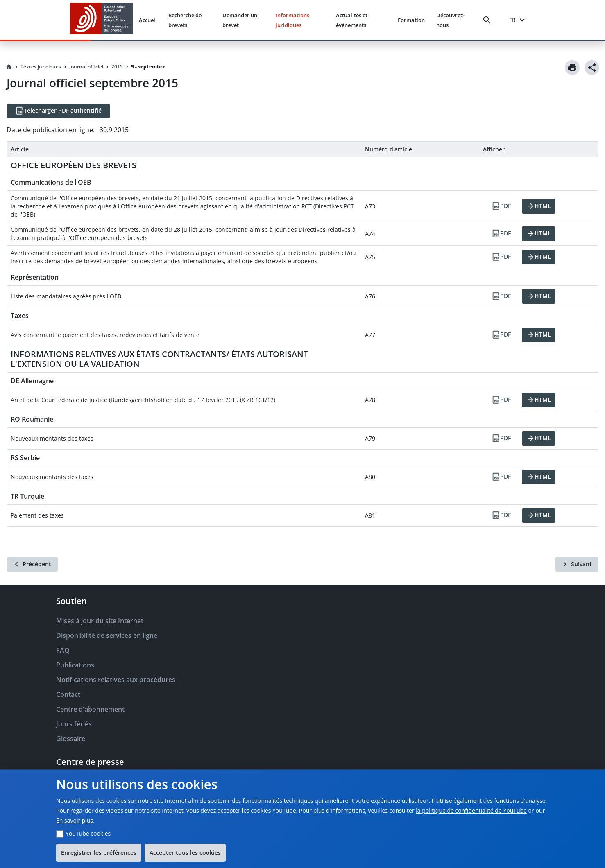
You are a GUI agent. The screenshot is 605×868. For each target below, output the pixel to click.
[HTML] (539, 206)
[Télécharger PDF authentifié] (58, 111)
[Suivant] (577, 564)
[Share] (592, 68)
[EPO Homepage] (102, 20)
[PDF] (501, 206)
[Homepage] (9, 67)
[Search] (489, 20)
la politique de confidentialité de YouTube (471, 810)
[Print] (572, 68)
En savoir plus (75, 820)
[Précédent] (32, 564)
